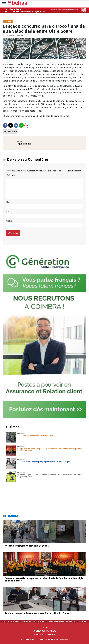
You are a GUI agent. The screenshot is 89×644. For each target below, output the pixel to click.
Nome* (9, 202)
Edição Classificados (55, 621)
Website (10, 221)
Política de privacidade (44, 631)
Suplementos (38, 621)
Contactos (26, 621)
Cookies (45, 628)
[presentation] (22, 228)
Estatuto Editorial (11, 621)
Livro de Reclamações (44, 634)
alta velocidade (11, 131)
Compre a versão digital (76, 621)
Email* (9, 212)
